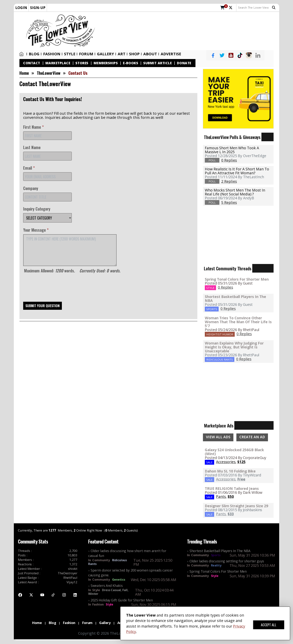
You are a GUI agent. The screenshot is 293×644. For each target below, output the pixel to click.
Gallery (105, 54)
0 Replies (225, 287)
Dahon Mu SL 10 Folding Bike (230, 471)
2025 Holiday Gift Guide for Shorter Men (122, 600)
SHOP (134, 54)
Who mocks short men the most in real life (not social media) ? (235, 192)
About (150, 54)
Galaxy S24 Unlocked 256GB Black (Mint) (234, 452)
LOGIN (21, 8)
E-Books (131, 63)
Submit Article (158, 63)
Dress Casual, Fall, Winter (108, 592)
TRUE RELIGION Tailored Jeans (232, 488)
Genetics (119, 580)
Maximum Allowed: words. (72, 271)
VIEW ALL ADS (218, 437)
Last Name (32, 147)
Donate (184, 63)
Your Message (36, 230)
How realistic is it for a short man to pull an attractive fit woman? (237, 171)
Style (70, 54)
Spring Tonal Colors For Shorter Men (237, 279)
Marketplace (58, 63)
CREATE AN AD (252, 437)
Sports (216, 555)
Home (21, 54)
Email (29, 168)
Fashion (52, 54)
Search (274, 8)
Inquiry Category (37, 209)
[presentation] (52, 289)
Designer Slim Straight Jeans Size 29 (236, 506)
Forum (86, 54)
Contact (32, 63)
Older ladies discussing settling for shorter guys (227, 561)
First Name (33, 127)
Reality (216, 565)
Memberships (106, 63)
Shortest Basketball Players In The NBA (235, 299)
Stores (82, 63)
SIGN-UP (38, 8)
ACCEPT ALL (269, 625)
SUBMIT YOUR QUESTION (43, 306)
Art (122, 54)
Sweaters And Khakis (107, 586)
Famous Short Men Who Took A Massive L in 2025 (232, 150)
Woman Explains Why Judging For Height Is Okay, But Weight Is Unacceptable (234, 347)
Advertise (171, 54)
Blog (34, 54)
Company (31, 188)
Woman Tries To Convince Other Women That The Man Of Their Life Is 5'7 (238, 322)
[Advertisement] (189, 31)
